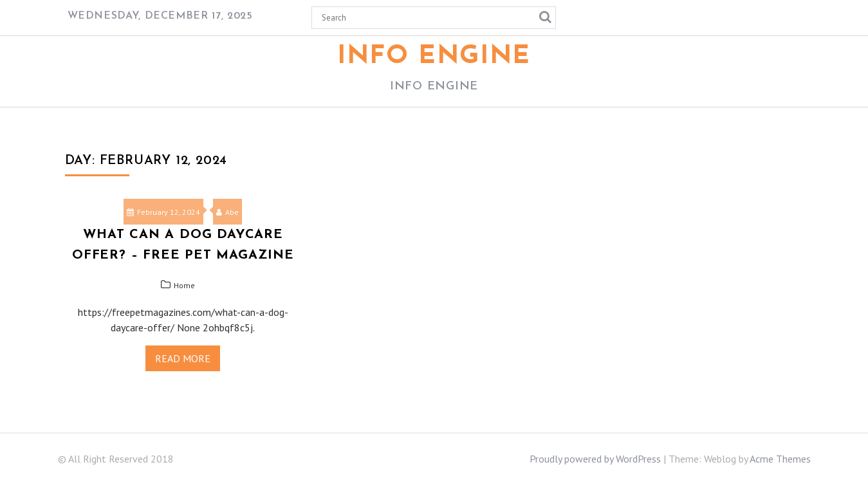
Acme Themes (780, 459)
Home (184, 285)
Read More (183, 358)
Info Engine (434, 57)
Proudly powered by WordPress (595, 459)
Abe (227, 212)
